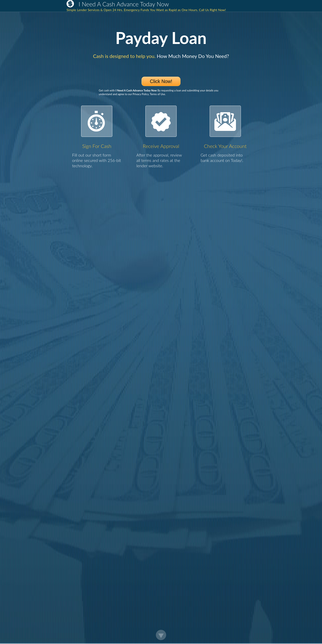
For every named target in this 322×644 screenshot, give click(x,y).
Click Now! (161, 81)
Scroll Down (161, 635)
